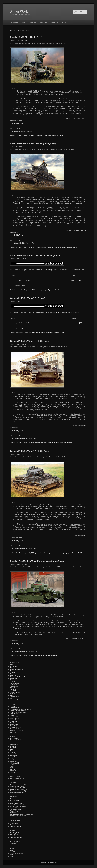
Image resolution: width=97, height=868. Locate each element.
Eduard (23, 286)
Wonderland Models (16, 837)
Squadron (13, 813)
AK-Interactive (14, 668)
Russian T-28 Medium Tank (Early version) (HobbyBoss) (37, 561)
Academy (13, 746)
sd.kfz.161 (79, 553)
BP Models (13, 706)
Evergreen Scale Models (18, 677)
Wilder (12, 698)
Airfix (12, 749)
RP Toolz (13, 691)
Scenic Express (15, 692)
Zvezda (12, 772)
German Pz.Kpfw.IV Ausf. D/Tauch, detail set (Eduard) (36, 256)
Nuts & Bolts (14, 808)
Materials (33, 22)
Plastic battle (14, 724)
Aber (12, 665)
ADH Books (14, 799)
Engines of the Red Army (18, 711)
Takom (12, 768)
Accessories (20, 290)
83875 (33, 136)
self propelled (52, 136)
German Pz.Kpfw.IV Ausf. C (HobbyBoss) (30, 341)
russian (45, 136)
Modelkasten (14, 686)
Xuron (12, 856)
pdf (80, 280)
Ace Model (13, 666)
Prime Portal (14, 726)
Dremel (12, 852)
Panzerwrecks (14, 825)
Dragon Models (15, 754)
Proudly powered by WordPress (48, 862)
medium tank (46, 656)
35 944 (19, 280)
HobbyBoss (18, 123)
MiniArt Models (15, 763)
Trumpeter (13, 771)
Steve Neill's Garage (16, 731)
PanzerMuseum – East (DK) (19, 789)
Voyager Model (15, 697)
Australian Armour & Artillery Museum (22, 785)
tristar (62, 333)
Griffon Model (14, 680)
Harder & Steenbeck (16, 853)
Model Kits (14, 22)
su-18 (61, 136)
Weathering (14, 844)
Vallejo (12, 695)
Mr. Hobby (13, 688)
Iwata (12, 855)
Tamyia (12, 769)
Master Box (14, 761)
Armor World (19, 11)
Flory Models (14, 714)
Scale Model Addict (16, 727)
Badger (12, 850)
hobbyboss (39, 136)
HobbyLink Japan (15, 836)
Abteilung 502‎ (14, 833)
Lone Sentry (14, 822)
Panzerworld (14, 721)
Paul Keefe (14, 723)
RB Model (13, 689)
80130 (33, 443)
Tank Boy (13, 732)
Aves (12, 671)
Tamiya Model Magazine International (22, 814)
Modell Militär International (18, 806)
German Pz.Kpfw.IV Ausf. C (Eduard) (28, 298)
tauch (75, 247)
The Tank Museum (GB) (17, 792)
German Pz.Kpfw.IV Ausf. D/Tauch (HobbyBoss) (33, 144)
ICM (11, 758)
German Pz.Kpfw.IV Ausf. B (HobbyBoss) (30, 451)
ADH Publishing (15, 800)
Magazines (43, 22)
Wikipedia (82, 426)
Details (24, 22)
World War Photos (16, 826)
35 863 (19, 323)
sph (58, 136)
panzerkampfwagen (60, 247)
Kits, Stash (19, 136)
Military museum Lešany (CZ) (19, 786)
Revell (12, 765)
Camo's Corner (15, 708)
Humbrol (13, 682)
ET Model (13, 675)
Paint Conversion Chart (17, 778)
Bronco (12, 752)
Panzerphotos (14, 720)
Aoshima (13, 751)
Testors (12, 694)
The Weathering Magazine (18, 816)
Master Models (15, 718)
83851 (33, 656)
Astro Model (14, 834)
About (64, 22)
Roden (12, 766)
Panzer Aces (14, 811)
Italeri (12, 760)
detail (33, 290)
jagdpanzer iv (52, 553)
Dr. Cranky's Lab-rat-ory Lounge (20, 709)
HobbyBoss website (79, 118)
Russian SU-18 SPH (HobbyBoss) (26, 37)
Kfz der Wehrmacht (16, 717)
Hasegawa (13, 755)
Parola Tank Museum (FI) (18, 791)
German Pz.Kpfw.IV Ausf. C (51, 312)
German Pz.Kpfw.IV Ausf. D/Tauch (54, 270)
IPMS (12, 715)
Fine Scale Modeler (16, 803)
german (38, 247)
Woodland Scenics (16, 700)
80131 (33, 553)
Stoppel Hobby (20, 243)
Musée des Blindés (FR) (18, 788)
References (54, 22)
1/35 (29, 136)
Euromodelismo (15, 802)
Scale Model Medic (16, 729)
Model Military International (18, 805)
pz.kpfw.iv (69, 247)
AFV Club (13, 748)
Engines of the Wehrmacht (19, 712)
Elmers (12, 674)
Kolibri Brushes (15, 683)
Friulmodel (13, 678)
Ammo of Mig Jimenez (17, 669)
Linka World (14, 685)
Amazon (17, 131)
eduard (38, 290)
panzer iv (51, 247)
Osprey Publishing (16, 809)
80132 (33, 247)
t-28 (57, 656)
